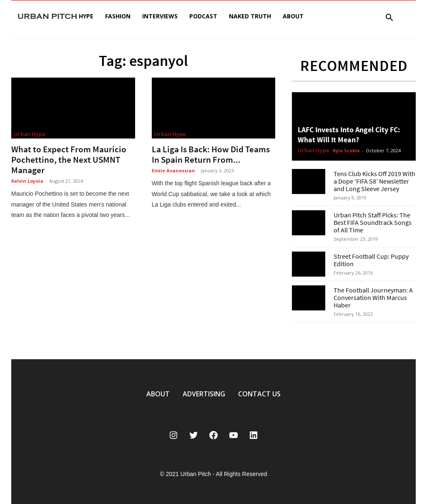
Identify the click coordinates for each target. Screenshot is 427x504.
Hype (86, 16)
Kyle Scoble (346, 150)
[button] (389, 19)
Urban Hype (30, 134)
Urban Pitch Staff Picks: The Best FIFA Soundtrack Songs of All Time (373, 222)
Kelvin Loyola (27, 181)
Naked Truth (250, 16)
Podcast (203, 16)
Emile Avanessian (173, 170)
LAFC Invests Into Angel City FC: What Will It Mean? (349, 135)
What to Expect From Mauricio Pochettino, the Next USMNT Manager (69, 160)
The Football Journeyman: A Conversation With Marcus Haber (373, 297)
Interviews (160, 16)
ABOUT (158, 394)
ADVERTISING (204, 394)
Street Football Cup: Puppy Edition (371, 260)
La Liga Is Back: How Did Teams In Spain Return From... (211, 154)
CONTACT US (259, 394)
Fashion (118, 16)
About (293, 16)
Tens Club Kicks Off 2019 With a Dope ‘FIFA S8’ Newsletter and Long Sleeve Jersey (374, 181)
